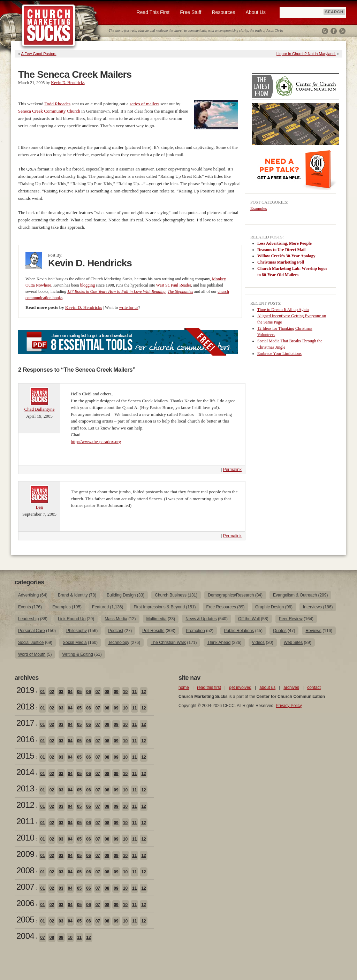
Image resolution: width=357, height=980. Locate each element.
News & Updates (201, 619)
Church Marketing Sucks (49, 26)
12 (143, 692)
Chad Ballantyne (39, 409)
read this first (209, 687)
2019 (25, 690)
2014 (25, 772)
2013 (25, 788)
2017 (25, 723)
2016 (25, 739)
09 (116, 692)
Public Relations (239, 631)
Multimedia (157, 619)
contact (314, 687)
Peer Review (291, 619)
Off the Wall (249, 619)
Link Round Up (72, 619)
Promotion (195, 631)
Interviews (312, 607)
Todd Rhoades (58, 104)
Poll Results (153, 631)
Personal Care (32, 631)
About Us (256, 12)
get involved (240, 687)
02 (52, 692)
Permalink (232, 470)
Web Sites (293, 643)
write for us (128, 307)
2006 (25, 903)
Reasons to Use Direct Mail (281, 250)
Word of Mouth (32, 654)
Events (25, 607)
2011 (25, 821)
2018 (25, 706)
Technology (119, 643)
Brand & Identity (73, 595)
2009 (25, 854)
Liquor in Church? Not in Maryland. (306, 54)
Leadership (28, 619)
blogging (88, 285)
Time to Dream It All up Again (283, 310)
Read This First (153, 12)
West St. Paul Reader (173, 285)
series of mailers (145, 104)
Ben (40, 507)
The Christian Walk (168, 643)
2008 (25, 870)
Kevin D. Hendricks (68, 83)
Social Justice (31, 643)
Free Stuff (191, 12)
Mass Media (116, 619)
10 (125, 692)
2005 (25, 920)
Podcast (116, 631)
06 (88, 692)
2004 (25, 936)
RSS (342, 31)
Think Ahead (219, 643)
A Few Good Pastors (39, 54)
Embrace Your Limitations (279, 354)
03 (61, 692)
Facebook (334, 31)
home (184, 687)
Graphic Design (270, 607)
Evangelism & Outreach (295, 595)
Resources (223, 12)
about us (267, 687)
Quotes (280, 631)
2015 (25, 756)
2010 (25, 838)
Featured (100, 607)
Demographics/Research (231, 595)
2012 (25, 805)
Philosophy (77, 631)
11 (134, 692)
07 (98, 692)
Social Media (75, 643)
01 (42, 692)
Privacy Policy (289, 706)
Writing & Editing (77, 654)
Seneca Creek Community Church (49, 111)
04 (70, 692)
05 (79, 692)
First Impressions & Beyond (159, 607)
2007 (25, 887)
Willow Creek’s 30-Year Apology (286, 256)
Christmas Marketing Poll (281, 262)
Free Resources (221, 607)
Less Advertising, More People (284, 243)
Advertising (28, 595)
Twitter (325, 31)
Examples (259, 208)
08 (107, 692)
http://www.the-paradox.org (96, 442)
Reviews (313, 631)
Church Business (171, 595)
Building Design (121, 595)
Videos (258, 643)
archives (291, 687)
